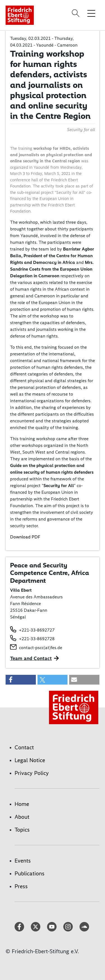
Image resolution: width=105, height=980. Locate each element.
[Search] (76, 13)
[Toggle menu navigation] (91, 13)
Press (21, 886)
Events (23, 861)
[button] (21, 680)
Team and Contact (31, 658)
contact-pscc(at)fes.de (41, 648)
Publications (30, 873)
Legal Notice (30, 760)
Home (22, 804)
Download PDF (25, 537)
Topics (22, 830)
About (22, 817)
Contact (24, 747)
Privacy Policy (32, 773)
